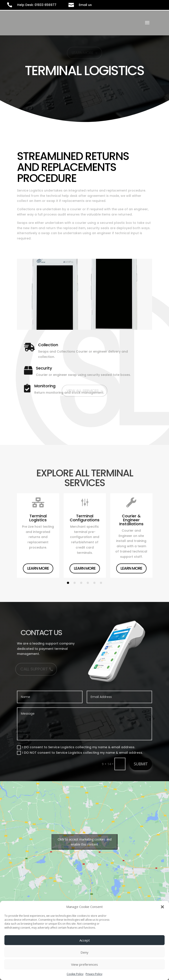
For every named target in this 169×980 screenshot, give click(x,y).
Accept (85, 940)
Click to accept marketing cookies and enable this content (85, 842)
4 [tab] (88, 583)
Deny (84, 952)
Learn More (38, 568)
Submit (141, 764)
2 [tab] (75, 583)
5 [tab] (94, 583)
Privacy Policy (94, 974)
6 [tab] (101, 583)
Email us (85, 5)
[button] (162, 907)
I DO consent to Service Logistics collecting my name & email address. (76, 747)
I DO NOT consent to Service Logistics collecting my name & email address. (80, 753)
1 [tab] (68, 583)
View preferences (84, 964)
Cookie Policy (75, 974)
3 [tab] (81, 583)
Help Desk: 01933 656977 (37, 5)
